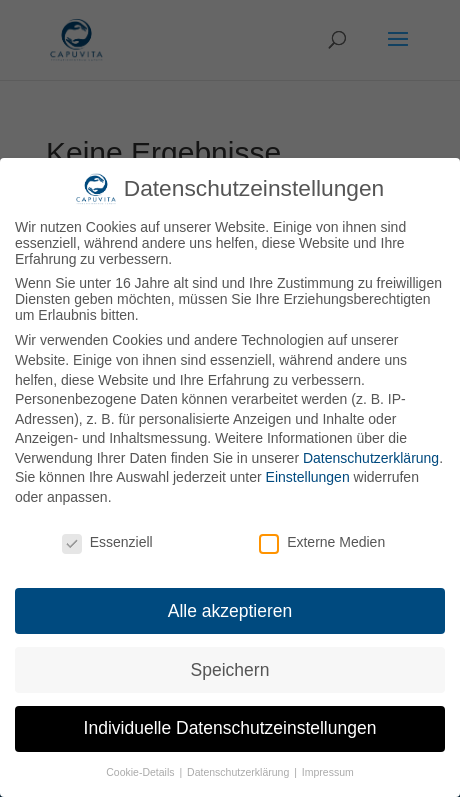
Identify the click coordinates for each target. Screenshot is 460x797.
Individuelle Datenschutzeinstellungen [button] (230, 728)
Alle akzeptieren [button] (230, 611)
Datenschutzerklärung (371, 458)
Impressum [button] (328, 772)
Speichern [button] (230, 670)
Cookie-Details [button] (141, 772)
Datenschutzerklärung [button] (239, 772)
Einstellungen (308, 477)
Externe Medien (322, 542)
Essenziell (107, 542)
